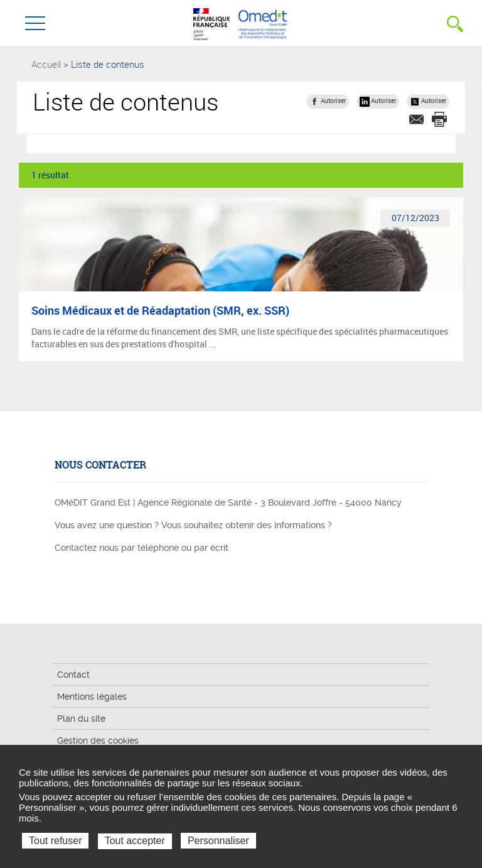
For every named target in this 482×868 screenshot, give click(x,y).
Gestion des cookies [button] (98, 741)
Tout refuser (55, 841)
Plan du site (81, 719)
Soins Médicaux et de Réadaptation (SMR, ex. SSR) (160, 310)
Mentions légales (92, 697)
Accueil (46, 64)
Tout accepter (135, 841)
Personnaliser (218, 841)
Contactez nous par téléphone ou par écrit (142, 548)
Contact (73, 675)
